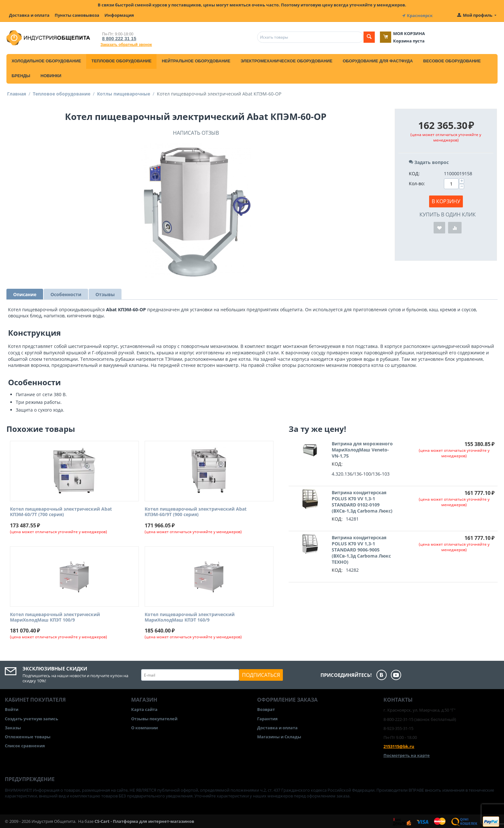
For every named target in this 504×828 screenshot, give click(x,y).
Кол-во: (417, 182)
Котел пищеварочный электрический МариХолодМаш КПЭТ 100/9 (55, 616)
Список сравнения (25, 745)
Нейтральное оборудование (196, 60)
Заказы (13, 727)
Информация (119, 15)
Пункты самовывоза (77, 15)
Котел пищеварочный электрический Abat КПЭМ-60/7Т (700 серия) (61, 511)
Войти (12, 709)
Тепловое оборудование (121, 60)
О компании (144, 727)
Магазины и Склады (279, 736)
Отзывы (105, 293)
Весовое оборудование (452, 60)
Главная (17, 93)
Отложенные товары (28, 736)
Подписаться (261, 674)
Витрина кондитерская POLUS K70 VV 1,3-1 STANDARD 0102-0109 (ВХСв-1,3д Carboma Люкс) (362, 501)
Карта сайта (144, 709)
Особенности (66, 293)
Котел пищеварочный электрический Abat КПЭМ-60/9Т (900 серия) (196, 511)
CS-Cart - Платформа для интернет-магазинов (144, 820)
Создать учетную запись (32, 718)
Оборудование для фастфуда (378, 60)
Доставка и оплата (29, 15)
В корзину (446, 200)
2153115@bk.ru (399, 745)
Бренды (21, 75)
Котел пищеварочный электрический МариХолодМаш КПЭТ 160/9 (190, 616)
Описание (25, 293)
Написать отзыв (196, 132)
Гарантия (267, 718)
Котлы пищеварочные (124, 93)
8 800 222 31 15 (117, 37)
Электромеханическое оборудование (287, 60)
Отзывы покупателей (154, 718)
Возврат (266, 709)
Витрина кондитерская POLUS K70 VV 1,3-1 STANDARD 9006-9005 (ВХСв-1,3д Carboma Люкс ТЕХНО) (361, 549)
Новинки (51, 75)
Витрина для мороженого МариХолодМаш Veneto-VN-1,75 (362, 449)
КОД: (414, 173)
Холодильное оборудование (46, 60)
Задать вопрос (429, 161)
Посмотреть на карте (407, 754)
